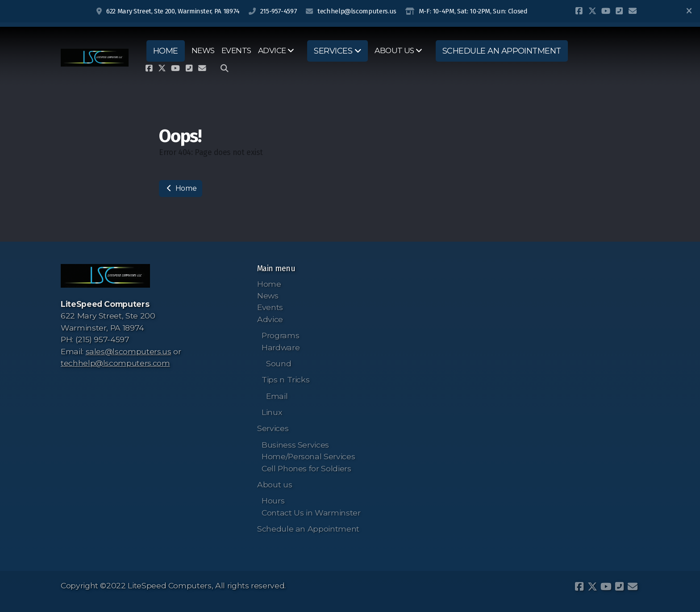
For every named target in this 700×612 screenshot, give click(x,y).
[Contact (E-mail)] (633, 11)
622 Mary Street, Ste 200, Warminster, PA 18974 (173, 11)
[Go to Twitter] (592, 11)
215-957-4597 (279, 11)
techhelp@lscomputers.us (357, 11)
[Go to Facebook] (579, 11)
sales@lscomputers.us (129, 351)
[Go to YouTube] (606, 11)
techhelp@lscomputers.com (115, 363)
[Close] (689, 11)
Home (181, 188)
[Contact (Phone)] (619, 11)
